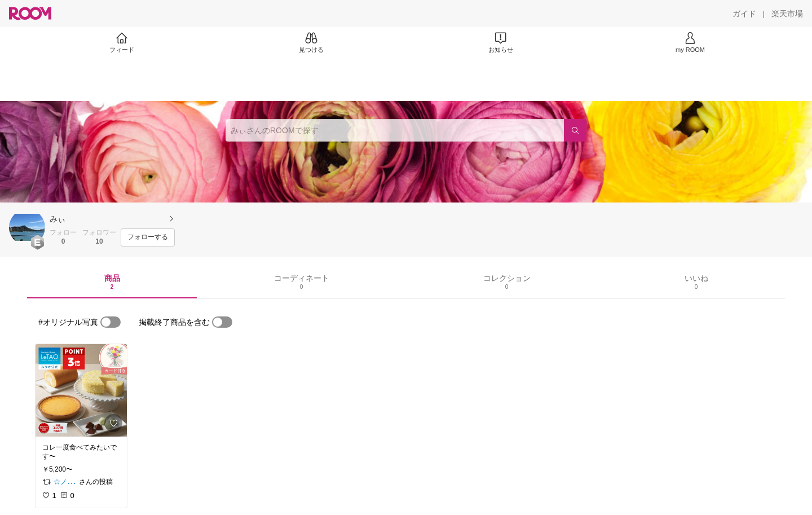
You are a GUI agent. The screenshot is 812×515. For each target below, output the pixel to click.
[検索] (575, 130)
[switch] (111, 322)
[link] (81, 390)
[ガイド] (744, 14)
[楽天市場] (787, 14)
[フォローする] (148, 237)
